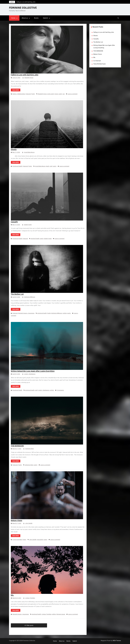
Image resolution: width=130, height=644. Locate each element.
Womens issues (61, 614)
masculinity (40, 540)
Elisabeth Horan (29, 78)
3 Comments (60, 390)
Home (13, 18)
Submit (45, 18)
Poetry (33, 94)
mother (65, 313)
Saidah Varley (28, 225)
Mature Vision (16, 520)
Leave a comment (72, 94)
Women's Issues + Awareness (26, 313)
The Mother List (17, 294)
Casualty (14, 222)
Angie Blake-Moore (29, 152)
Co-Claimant (97, 61)
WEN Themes (117, 641)
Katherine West (29, 449)
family (49, 313)
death (48, 166)
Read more (16, 90)
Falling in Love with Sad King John (26, 2)
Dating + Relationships (19, 94)
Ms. (12, 595)
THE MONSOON (17, 446)
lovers (56, 94)
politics (54, 614)
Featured (28, 94)
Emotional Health (17, 166)
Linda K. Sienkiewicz (30, 374)
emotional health (42, 313)
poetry (60, 94)
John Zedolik (29, 523)
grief (51, 166)
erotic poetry (51, 94)
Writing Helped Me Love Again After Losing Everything (33, 371)
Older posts (30, 625)
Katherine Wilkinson (30, 297)
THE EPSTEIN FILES (99, 64)
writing (52, 390)
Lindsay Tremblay (30, 598)
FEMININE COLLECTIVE (23, 8)
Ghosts (14, 149)
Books (36, 18)
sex (64, 94)
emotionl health (35, 239)
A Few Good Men (17, 540)
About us (25, 18)
